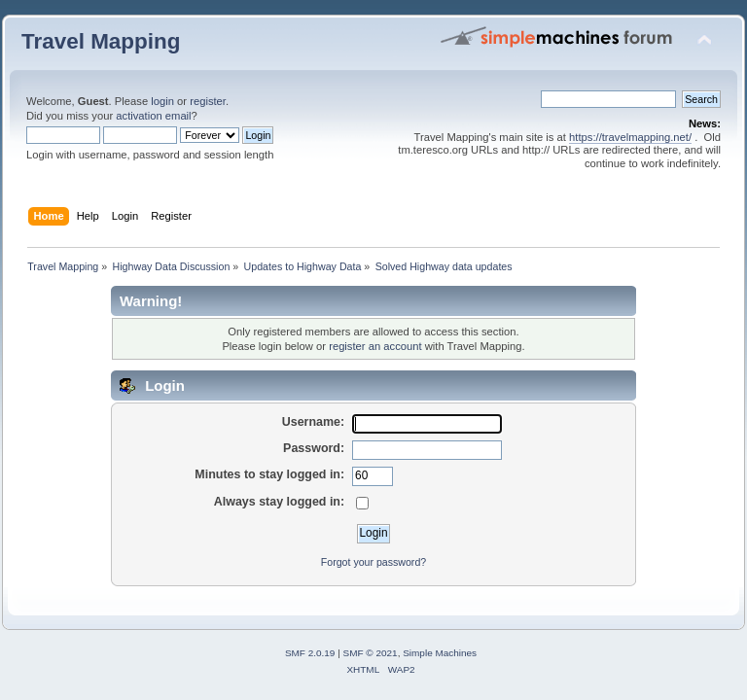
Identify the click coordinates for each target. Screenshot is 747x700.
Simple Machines (440, 653)
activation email (153, 116)
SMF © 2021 (371, 653)
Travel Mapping (101, 41)
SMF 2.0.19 (310, 653)
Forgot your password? (373, 562)
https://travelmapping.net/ (630, 137)
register (208, 101)
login (162, 101)
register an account (375, 346)
